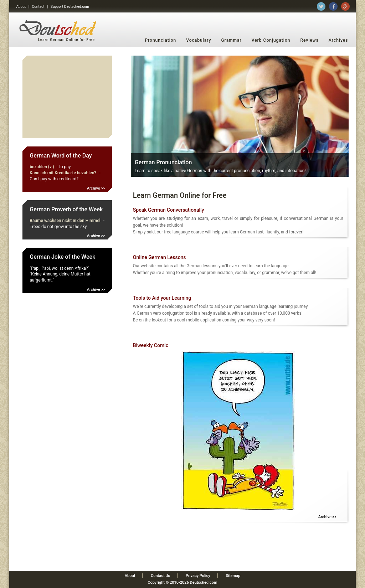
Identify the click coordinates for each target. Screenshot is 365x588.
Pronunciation (160, 40)
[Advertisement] (67, 97)
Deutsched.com (204, 582)
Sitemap (233, 576)
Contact (38, 7)
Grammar (231, 40)
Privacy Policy (198, 576)
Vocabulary (199, 40)
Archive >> (96, 188)
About (21, 7)
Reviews (309, 40)
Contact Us (160, 576)
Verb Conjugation (271, 40)
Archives (338, 40)
